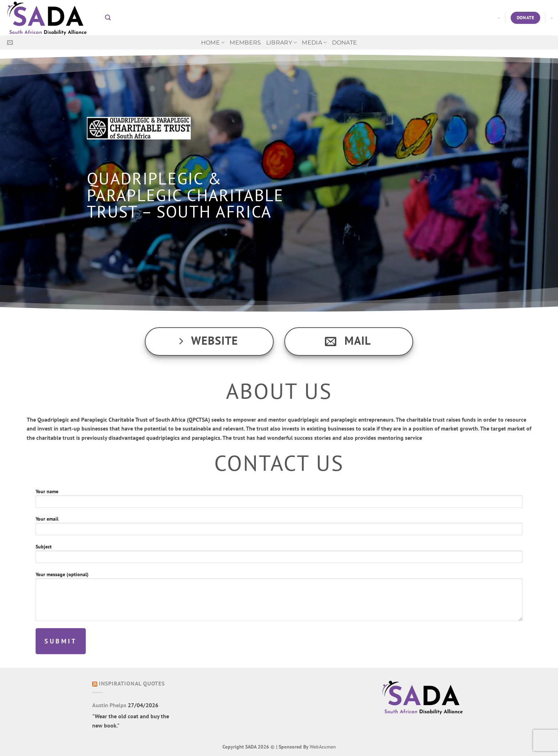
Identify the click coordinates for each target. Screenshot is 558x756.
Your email (279, 528)
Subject (279, 556)
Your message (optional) (279, 598)
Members (245, 43)
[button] (108, 18)
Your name (279, 500)
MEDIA (314, 43)
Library (282, 43)
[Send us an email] (10, 43)
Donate (345, 43)
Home (213, 43)
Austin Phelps (109, 705)
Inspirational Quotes (132, 683)
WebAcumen (323, 747)
